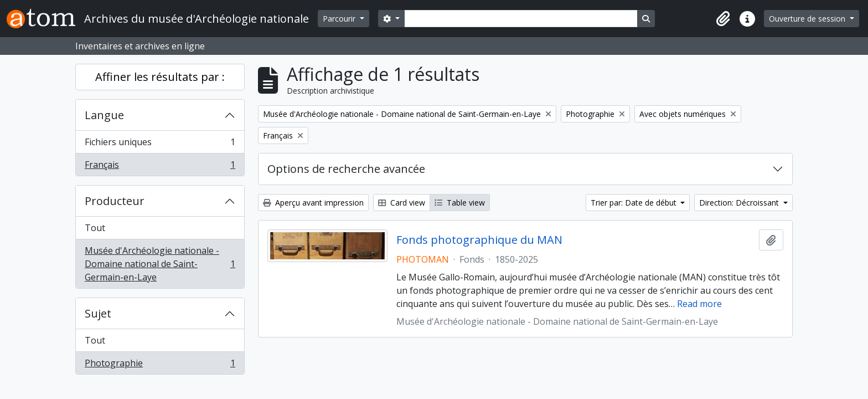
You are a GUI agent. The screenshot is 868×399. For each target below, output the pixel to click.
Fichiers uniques (160, 144)
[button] (723, 19)
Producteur (115, 201)
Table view (460, 203)
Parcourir (340, 19)
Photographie (160, 365)
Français (160, 167)
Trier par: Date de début (635, 203)
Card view (402, 203)
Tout (95, 228)
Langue (104, 115)
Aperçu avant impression (313, 203)
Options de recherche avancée (346, 169)
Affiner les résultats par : (160, 77)
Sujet (98, 313)
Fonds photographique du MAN (479, 240)
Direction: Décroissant (740, 203)
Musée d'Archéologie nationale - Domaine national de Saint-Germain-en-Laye (160, 264)
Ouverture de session (808, 19)
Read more (699, 304)
